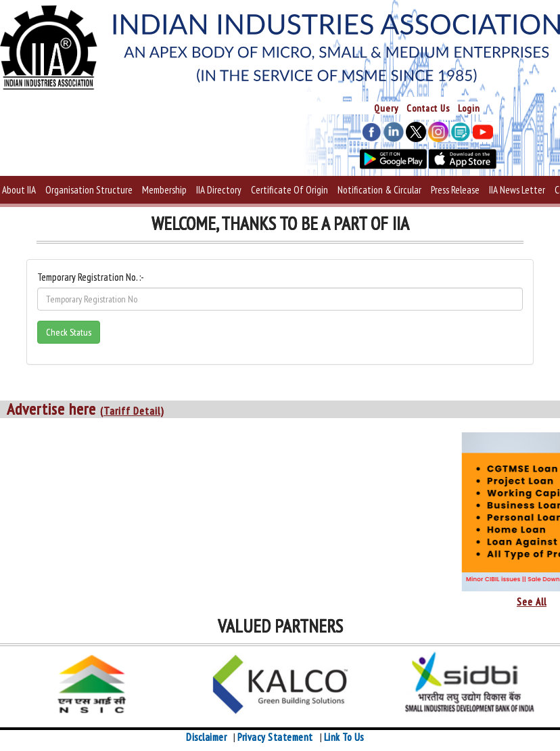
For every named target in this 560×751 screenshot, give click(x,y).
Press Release (455, 190)
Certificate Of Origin (289, 190)
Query (386, 108)
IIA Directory (219, 190)
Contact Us (428, 108)
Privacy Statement (275, 737)
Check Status (69, 332)
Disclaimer (206, 737)
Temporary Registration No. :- (91, 277)
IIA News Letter (517, 190)
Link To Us (344, 737)
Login (469, 108)
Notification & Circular (379, 190)
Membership (164, 190)
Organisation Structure (89, 190)
